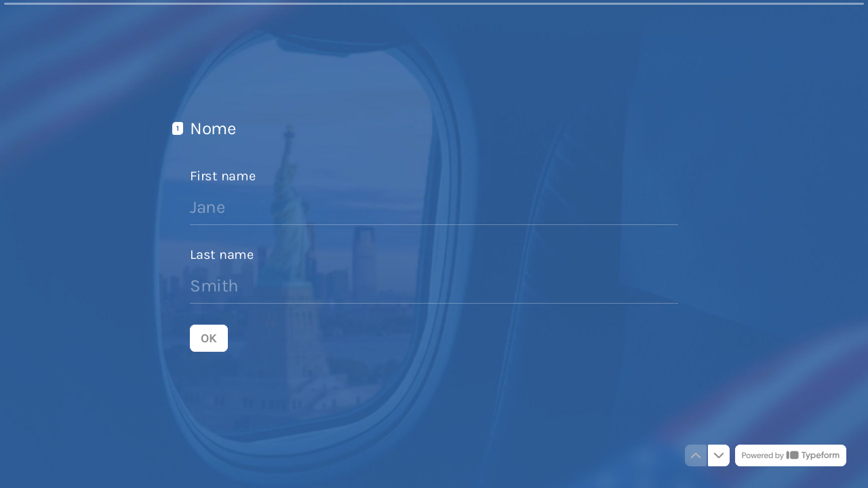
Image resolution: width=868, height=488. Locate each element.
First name (223, 175)
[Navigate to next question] (719, 455)
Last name (222, 254)
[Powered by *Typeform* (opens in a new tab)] (791, 455)
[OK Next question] (209, 338)
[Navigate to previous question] (696, 455)
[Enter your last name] (434, 285)
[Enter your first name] (434, 207)
